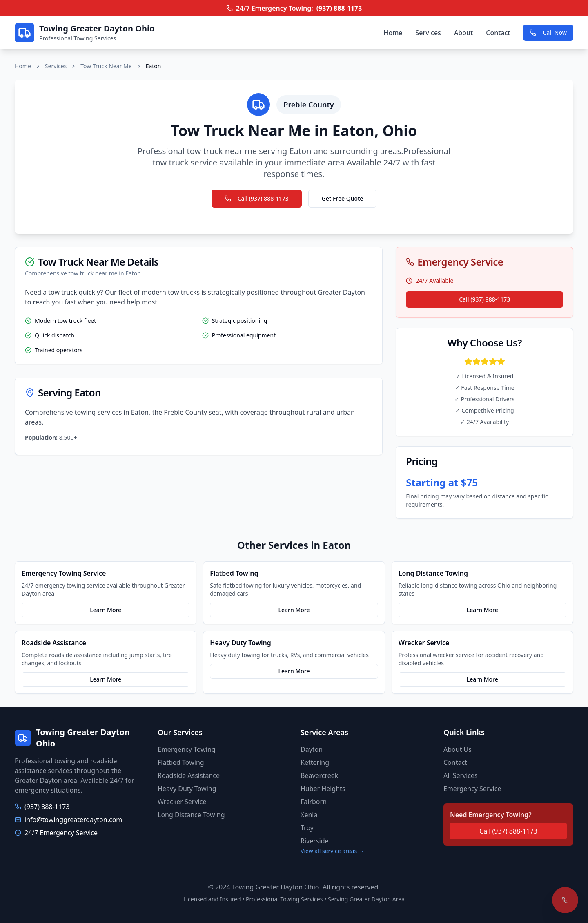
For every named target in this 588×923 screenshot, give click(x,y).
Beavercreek (319, 775)
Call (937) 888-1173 (257, 198)
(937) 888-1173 (339, 8)
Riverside (315, 841)
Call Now (548, 32)
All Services (461, 775)
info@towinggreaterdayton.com (73, 820)
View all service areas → (332, 851)
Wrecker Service (182, 802)
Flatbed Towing (181, 762)
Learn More (106, 610)
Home (393, 33)
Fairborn (314, 802)
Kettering (315, 762)
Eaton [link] (154, 66)
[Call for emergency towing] (565, 900)
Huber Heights (323, 789)
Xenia (309, 815)
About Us (458, 749)
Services (428, 33)
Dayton (312, 749)
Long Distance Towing (191, 815)
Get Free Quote (343, 198)
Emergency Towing (187, 749)
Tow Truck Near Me (106, 66)
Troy (307, 828)
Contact (498, 33)
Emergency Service (472, 789)
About (463, 33)
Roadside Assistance (189, 775)
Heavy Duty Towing (187, 789)
